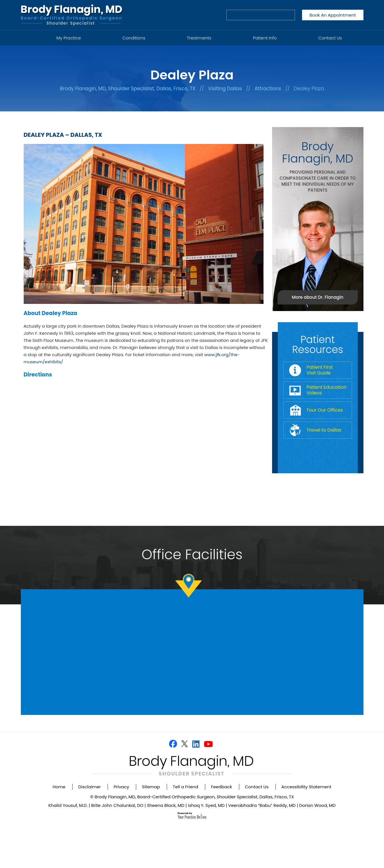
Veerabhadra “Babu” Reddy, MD (262, 805)
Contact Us (330, 38)
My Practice (69, 38)
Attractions (268, 89)
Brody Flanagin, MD (318, 152)
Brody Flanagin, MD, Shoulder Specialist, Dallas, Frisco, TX (128, 89)
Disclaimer (90, 787)
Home (29, 35)
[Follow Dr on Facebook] (173, 744)
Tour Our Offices (325, 410)
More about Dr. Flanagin (317, 297)
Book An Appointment (333, 15)
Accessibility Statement (306, 787)
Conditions (134, 38)
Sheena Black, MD (166, 805)
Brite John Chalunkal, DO (117, 805)
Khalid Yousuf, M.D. (68, 805)
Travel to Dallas (324, 430)
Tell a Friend (185, 787)
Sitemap (151, 787)
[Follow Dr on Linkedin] (196, 744)
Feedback (221, 787)
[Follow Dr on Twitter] (184, 744)
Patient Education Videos (327, 390)
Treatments (199, 38)
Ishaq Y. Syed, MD (206, 805)
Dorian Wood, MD (317, 805)
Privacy (121, 787)
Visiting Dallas (225, 89)
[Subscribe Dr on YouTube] (208, 744)
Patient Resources (318, 344)
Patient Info (265, 38)
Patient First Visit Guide (320, 370)
